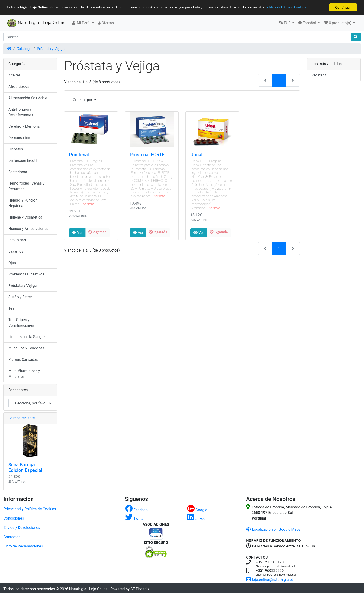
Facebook (137, 510)
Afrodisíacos (19, 87)
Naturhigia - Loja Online (36, 23)
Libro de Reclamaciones (23, 546)
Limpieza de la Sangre (26, 337)
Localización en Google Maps (273, 529)
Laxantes (16, 251)
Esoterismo (18, 172)
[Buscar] (177, 37)
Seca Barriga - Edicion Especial (25, 467)
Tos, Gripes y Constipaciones (21, 323)
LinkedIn (198, 518)
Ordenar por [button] (83, 100)
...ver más (88, 204)
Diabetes (16, 149)
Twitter (135, 518)
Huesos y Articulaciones (28, 229)
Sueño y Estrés (21, 297)
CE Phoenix (140, 589)
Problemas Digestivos (26, 274)
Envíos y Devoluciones (22, 527)
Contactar (12, 537)
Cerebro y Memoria (24, 126)
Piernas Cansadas (23, 359)
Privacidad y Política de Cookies (30, 509)
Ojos (12, 263)
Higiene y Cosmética (25, 217)
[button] (83, 23)
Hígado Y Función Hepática (23, 203)
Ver (77, 233)
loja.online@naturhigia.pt (270, 579)
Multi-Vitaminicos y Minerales (24, 374)
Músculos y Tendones (26, 348)
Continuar (343, 7)
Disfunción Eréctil (23, 161)
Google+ (198, 510)
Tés (11, 308)
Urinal (196, 155)
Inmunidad (17, 240)
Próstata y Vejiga (51, 49)
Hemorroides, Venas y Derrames (26, 186)
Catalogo (24, 49)
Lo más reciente (22, 418)
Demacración (19, 138)
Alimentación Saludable (28, 98)
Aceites (15, 75)
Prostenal (79, 155)
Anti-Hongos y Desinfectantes (21, 112)
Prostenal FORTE (147, 155)
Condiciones (14, 518)
